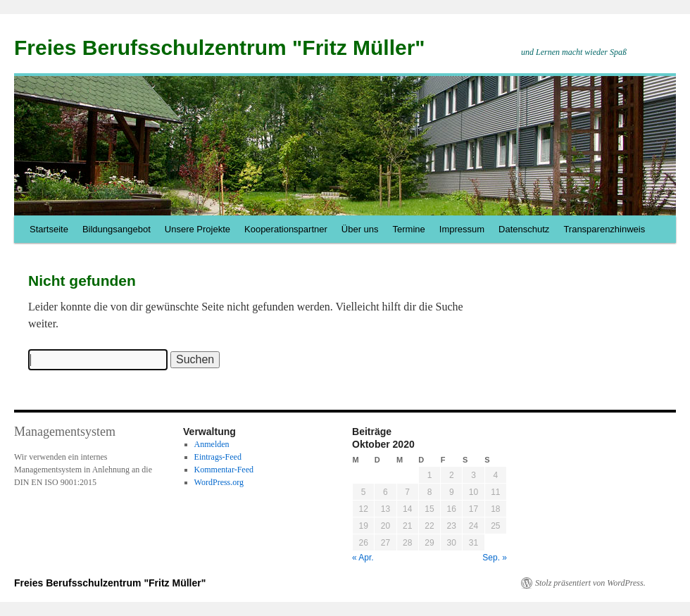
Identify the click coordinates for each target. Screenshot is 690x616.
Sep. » (495, 558)
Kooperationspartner (286, 229)
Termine (409, 229)
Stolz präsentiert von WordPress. (590, 583)
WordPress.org (219, 482)
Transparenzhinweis (604, 229)
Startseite (49, 229)
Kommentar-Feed (224, 470)
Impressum (462, 229)
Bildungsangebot (117, 229)
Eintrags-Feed (218, 457)
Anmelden (212, 444)
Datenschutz (524, 229)
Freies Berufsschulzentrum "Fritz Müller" (220, 48)
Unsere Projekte (197, 229)
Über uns (360, 229)
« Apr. (363, 558)
